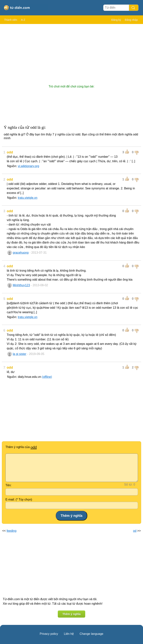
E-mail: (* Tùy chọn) (19, 499)
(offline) (47, 377)
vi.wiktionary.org (29, 166)
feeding (12, 531)
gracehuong (21, 253)
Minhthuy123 (21, 285)
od (135, 531)
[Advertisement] (71, 52)
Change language (91, 634)
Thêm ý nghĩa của (21, 447)
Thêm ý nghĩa (72, 614)
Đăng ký (116, 20)
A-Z (23, 20)
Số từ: (128, 484)
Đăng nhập (131, 20)
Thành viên (11, 20)
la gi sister (20, 354)
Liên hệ (69, 634)
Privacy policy (49, 634)
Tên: (8, 485)
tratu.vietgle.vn (28, 198)
